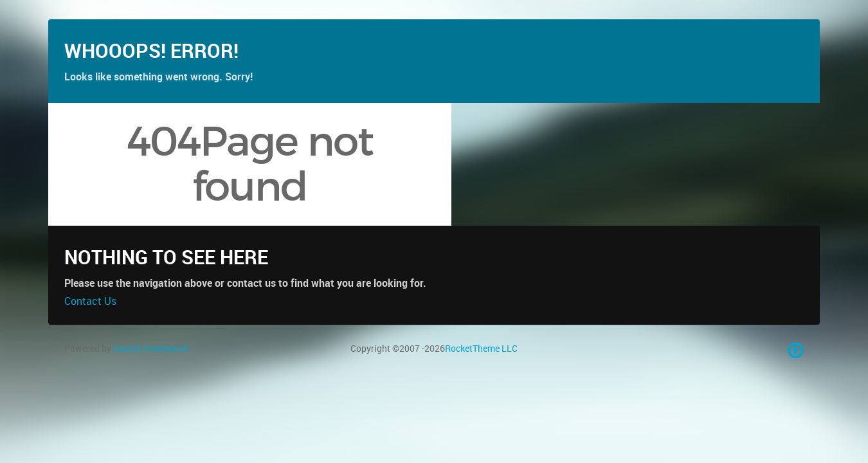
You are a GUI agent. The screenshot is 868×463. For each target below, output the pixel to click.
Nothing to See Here (166, 294)
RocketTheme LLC (481, 385)
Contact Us (90, 338)
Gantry (151, 385)
